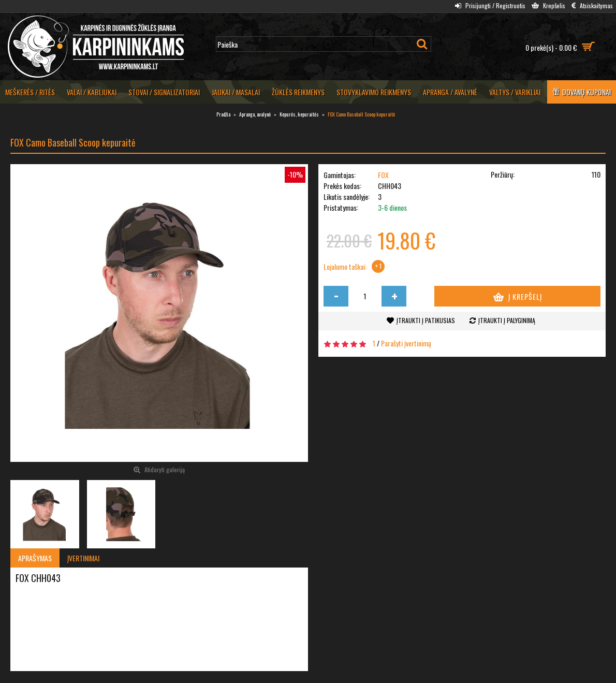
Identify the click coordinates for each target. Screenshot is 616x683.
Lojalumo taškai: (345, 267)
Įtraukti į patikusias (426, 320)
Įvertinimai (83, 558)
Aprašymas (35, 558)
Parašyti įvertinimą (406, 343)
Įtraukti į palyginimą (507, 320)
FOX (383, 175)
